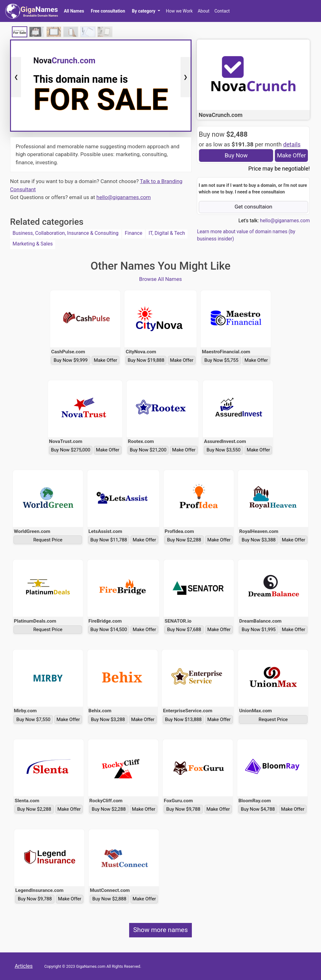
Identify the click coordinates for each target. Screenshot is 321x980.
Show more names (160, 930)
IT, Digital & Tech (167, 233)
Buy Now (236, 155)
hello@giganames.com (124, 197)
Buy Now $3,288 (108, 719)
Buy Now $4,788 (258, 809)
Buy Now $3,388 (259, 540)
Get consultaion (253, 207)
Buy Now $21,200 (148, 450)
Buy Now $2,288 (184, 540)
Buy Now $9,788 (183, 809)
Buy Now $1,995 (259, 630)
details (292, 145)
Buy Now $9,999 (71, 360)
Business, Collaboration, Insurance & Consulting (66, 233)
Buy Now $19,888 (146, 360)
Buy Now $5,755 (221, 360)
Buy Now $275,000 (71, 450)
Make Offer (291, 155)
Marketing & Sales (33, 244)
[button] (146, 11)
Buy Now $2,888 (110, 899)
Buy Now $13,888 (183, 719)
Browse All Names (161, 279)
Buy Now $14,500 (109, 630)
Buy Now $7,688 (184, 630)
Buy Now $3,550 (224, 450)
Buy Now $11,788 (109, 540)
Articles (24, 966)
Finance (134, 233)
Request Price (48, 540)
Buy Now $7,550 (33, 719)
